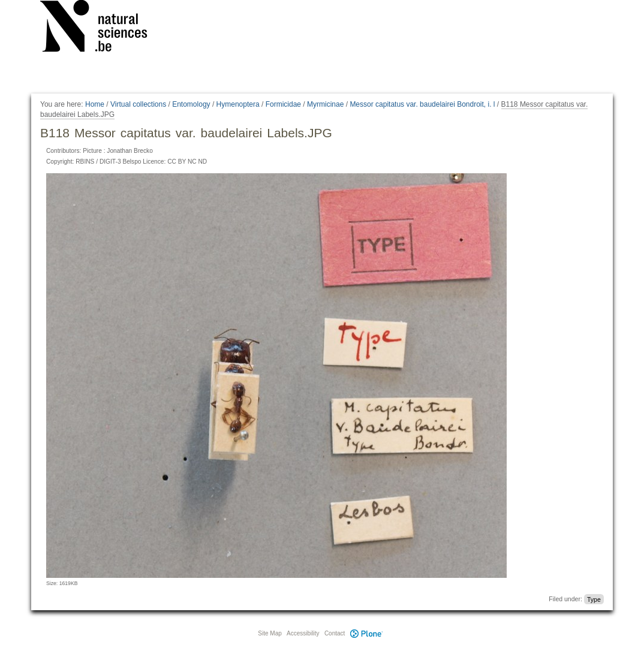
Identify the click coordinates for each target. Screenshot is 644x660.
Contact (335, 633)
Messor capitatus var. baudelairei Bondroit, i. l (422, 104)
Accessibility (303, 633)
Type (594, 599)
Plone (366, 633)
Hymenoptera (238, 104)
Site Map (270, 633)
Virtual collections (138, 104)
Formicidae (283, 104)
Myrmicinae (325, 104)
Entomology (191, 104)
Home (95, 104)
